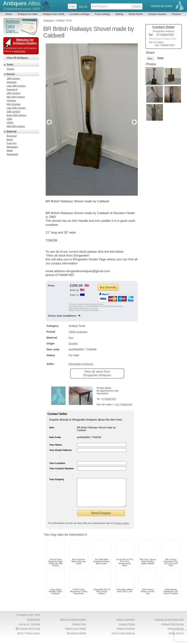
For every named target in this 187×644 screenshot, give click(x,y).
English (73, 343)
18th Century (14, 78)
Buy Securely (108, 287)
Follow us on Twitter (76, 634)
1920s (10, 123)
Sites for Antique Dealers (73, 625)
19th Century (14, 93)
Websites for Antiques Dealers (25, 41)
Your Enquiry (57, 479)
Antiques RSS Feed (29, 634)
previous (49, 122)
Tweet (160, 58)
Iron (71, 338)
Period (11, 74)
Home (9, 14)
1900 (9, 119)
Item (52, 427)
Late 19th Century (16, 108)
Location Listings (80, 14)
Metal (10, 151)
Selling (119, 14)
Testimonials (34, 625)
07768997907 (109, 399)
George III (12, 89)
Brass (10, 139)
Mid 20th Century (16, 126)
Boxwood (12, 136)
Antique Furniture (126, 634)
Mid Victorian (14, 104)
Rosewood (12, 154)
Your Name (56, 445)
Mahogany (12, 147)
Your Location (57, 463)
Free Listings (103, 14)
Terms (20, 639)
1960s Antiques (78, 332)
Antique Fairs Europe (172, 630)
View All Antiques (17, 58)
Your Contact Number (62, 468)
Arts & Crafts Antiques (123, 639)
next (135, 122)
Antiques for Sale (28, 14)
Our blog (36, 630)
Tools (10, 65)
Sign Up (83, 6)
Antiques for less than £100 (169, 625)
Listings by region (162, 6)
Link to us (24, 630)
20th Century (14, 112)
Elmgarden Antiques (81, 364)
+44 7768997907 (124, 404)
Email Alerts (136, 14)
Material (12, 131)
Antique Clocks (127, 630)
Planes (11, 69)
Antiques (22, 3)
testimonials (19, 51)
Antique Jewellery (126, 625)
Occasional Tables (76, 639)
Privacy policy (122, 529)
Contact (176, 14)
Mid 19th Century (16, 97)
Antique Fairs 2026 (54, 14)
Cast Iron (12, 143)
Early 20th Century (17, 115)
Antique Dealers (157, 14)
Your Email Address (61, 450)
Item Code (55, 437)
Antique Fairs (79, 630)
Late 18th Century (16, 86)
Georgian (12, 82)
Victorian (11, 100)
